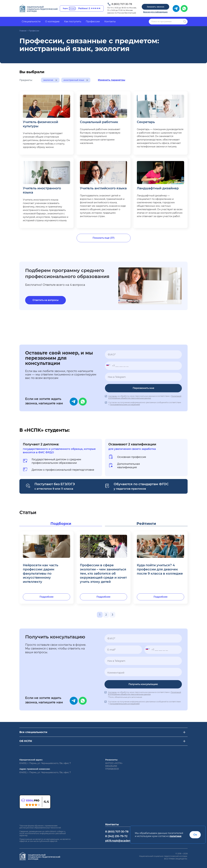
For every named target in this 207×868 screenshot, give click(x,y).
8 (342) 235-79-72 (116, 836)
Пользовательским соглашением (125, 404)
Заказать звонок (155, 7)
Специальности (31, 21)
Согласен (113, 396)
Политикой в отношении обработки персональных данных (145, 397)
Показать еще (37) (104, 238)
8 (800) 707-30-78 (122, 4)
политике (175, 836)
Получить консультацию (143, 684)
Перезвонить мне (143, 388)
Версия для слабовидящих (155, 12)
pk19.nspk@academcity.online (125, 841)
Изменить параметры (112, 80)
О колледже (52, 21)
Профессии (93, 21)
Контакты (110, 21)
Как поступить (73, 21)
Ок (195, 835)
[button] (108, 366)
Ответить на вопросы (45, 300)
